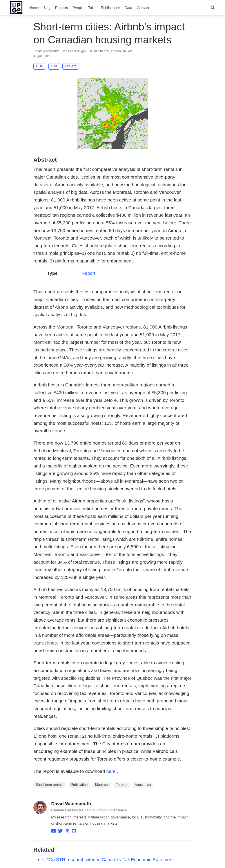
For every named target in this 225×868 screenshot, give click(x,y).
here (111, 771)
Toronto (122, 785)
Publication (79, 785)
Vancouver (143, 785)
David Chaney (99, 51)
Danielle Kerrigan (74, 51)
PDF (40, 66)
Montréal (102, 785)
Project (71, 66)
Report (88, 273)
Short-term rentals (49, 785)
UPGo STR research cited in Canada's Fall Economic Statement (108, 860)
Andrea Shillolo (122, 51)
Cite (54, 66)
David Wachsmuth (46, 51)
